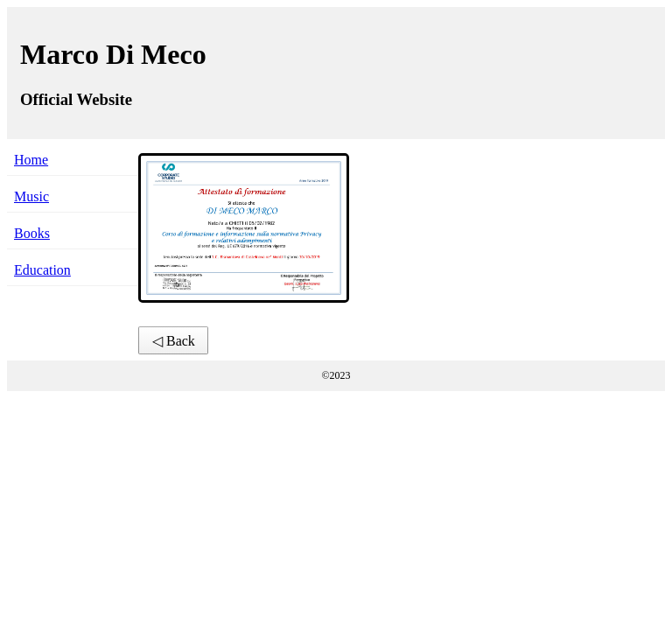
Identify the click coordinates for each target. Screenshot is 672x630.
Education (42, 270)
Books (32, 233)
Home (31, 160)
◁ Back (174, 341)
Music (31, 196)
